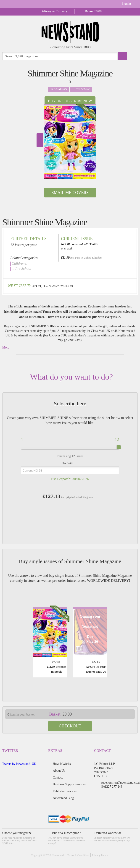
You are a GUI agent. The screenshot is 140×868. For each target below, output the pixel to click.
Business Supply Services (69, 784)
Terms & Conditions (78, 855)
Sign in (126, 4)
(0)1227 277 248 (112, 787)
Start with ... (69, 463)
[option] (70, 141)
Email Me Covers (70, 193)
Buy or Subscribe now (70, 101)
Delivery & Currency (54, 11)
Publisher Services (65, 791)
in (59, 89)
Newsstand (58, 855)
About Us (59, 771)
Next (40, 140)
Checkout (70, 726)
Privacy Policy (100, 855)
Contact (58, 778)
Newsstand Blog (63, 798)
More (6, 347)
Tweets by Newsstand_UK (19, 764)
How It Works (62, 764)
